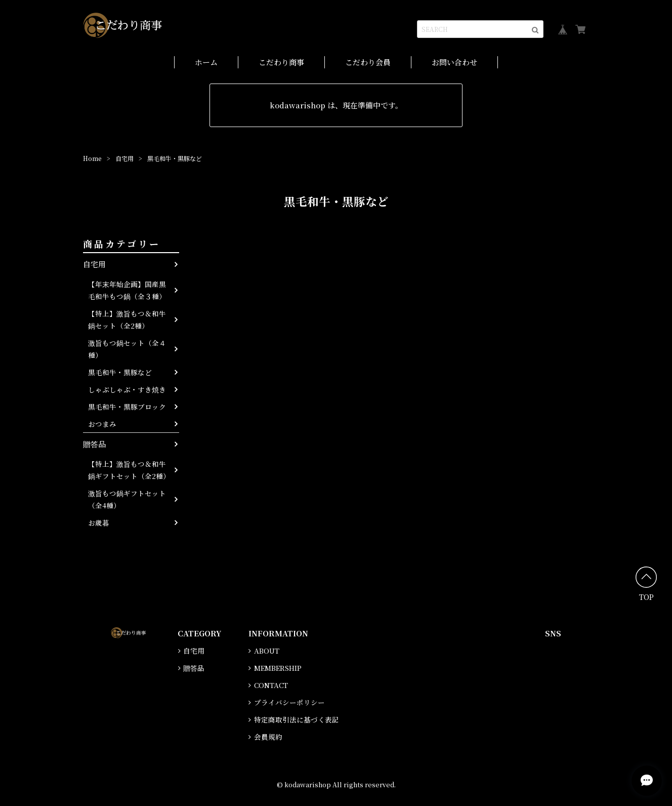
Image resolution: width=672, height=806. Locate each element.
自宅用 (124, 158)
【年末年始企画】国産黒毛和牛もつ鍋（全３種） (127, 290)
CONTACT (271, 685)
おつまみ (102, 424)
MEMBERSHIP (278, 668)
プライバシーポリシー (289, 702)
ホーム (206, 62)
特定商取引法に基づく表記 (297, 719)
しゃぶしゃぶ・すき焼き (127, 389)
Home (92, 158)
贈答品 (94, 444)
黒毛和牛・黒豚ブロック (127, 407)
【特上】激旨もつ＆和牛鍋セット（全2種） (127, 319)
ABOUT (267, 651)
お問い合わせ (454, 62)
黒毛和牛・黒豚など (120, 372)
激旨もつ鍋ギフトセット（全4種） (127, 499)
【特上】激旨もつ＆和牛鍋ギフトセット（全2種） (129, 470)
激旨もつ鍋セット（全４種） (127, 349)
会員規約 (268, 737)
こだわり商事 (281, 62)
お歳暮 (99, 522)
